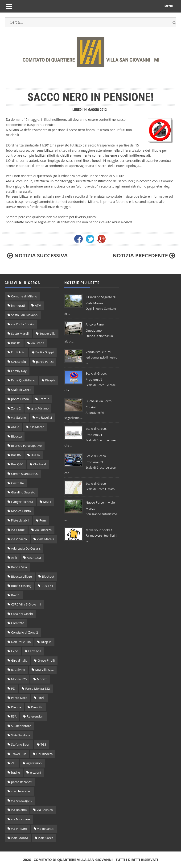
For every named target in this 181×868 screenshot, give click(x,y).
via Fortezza (43, 530)
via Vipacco (19, 539)
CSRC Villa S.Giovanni (26, 604)
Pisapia (50, 380)
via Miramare (21, 819)
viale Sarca (46, 838)
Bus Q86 (17, 464)
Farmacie (35, 651)
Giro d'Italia (19, 660)
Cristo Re (17, 483)
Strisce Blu (19, 362)
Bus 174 (47, 586)
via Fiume (18, 530)
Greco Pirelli (46, 660)
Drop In (46, 642)
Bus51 (15, 595)
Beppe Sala (19, 567)
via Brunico (45, 810)
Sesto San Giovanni (25, 315)
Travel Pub (19, 754)
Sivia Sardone (21, 735)
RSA (14, 716)
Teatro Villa (48, 334)
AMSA (15, 427)
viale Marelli (45, 539)
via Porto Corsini (23, 324)
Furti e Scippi (45, 352)
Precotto (37, 707)
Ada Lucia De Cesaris (26, 548)
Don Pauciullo (21, 642)
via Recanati (46, 829)
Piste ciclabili (20, 520)
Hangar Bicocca (22, 502)
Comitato (18, 623)
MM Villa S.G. (44, 670)
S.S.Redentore (21, 726)
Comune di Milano (24, 296)
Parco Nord (19, 698)
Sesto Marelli (20, 334)
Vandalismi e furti (98, 352)
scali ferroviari (21, 791)
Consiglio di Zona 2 (25, 632)
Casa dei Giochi (22, 614)
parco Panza (45, 362)
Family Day (19, 371)
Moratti (42, 679)
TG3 (43, 744)
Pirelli (41, 698)
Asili (14, 558)
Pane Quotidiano (23, 380)
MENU (169, 6)
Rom (43, 520)
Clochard (40, 464)
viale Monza (20, 838)
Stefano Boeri (21, 744)
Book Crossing (21, 586)
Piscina (16, 707)
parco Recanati (22, 782)
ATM (38, 305)
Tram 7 (44, 399)
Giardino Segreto (23, 492)
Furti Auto (18, 352)
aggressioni (34, 763)
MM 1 (47, 502)
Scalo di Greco (21, 390)
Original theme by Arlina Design (91, 868)
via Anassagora (22, 801)
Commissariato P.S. (25, 474)
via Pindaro (19, 829)
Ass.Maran (37, 427)
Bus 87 (36, 455)
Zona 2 (16, 408)
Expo (15, 651)
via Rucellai (44, 417)
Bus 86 (16, 455)
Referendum (36, 716)
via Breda (38, 343)
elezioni (35, 772)
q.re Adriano (40, 408)
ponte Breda (20, 399)
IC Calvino (18, 670)
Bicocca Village (21, 576)
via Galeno (19, 417)
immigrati (18, 305)
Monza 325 (19, 679)
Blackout (48, 576)
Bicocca (16, 436)
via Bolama (19, 810)
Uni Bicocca (45, 754)
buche (15, 772)
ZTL (14, 763)
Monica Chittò (21, 511)
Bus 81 (16, 343)
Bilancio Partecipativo (26, 446)
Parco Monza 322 (37, 689)
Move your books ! (99, 530)
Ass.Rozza (34, 558)
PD (13, 689)
